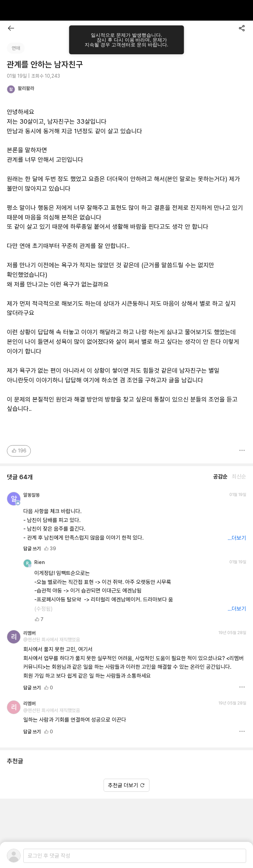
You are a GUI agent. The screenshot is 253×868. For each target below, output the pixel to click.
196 (19, 451)
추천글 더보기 (126, 785)
